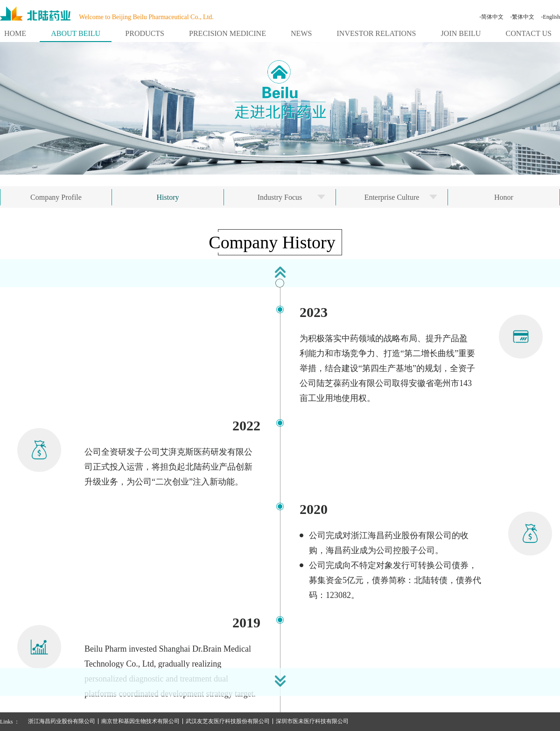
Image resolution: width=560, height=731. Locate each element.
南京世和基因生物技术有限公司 (140, 721)
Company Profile (56, 197)
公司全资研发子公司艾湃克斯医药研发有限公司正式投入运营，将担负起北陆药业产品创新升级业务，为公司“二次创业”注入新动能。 (168, 467)
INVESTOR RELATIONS (377, 34)
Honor (504, 197)
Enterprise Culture (392, 197)
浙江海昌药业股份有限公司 (62, 721)
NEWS (301, 34)
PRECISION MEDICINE (227, 34)
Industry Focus (280, 197)
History (168, 197)
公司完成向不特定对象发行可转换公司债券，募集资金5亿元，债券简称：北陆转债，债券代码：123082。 (395, 580)
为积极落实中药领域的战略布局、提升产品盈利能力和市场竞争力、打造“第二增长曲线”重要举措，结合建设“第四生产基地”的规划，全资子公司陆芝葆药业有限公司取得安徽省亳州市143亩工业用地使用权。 (387, 368)
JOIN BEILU (461, 34)
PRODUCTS (145, 34)
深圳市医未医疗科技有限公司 (312, 721)
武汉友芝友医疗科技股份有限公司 (228, 721)
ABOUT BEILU (76, 34)
